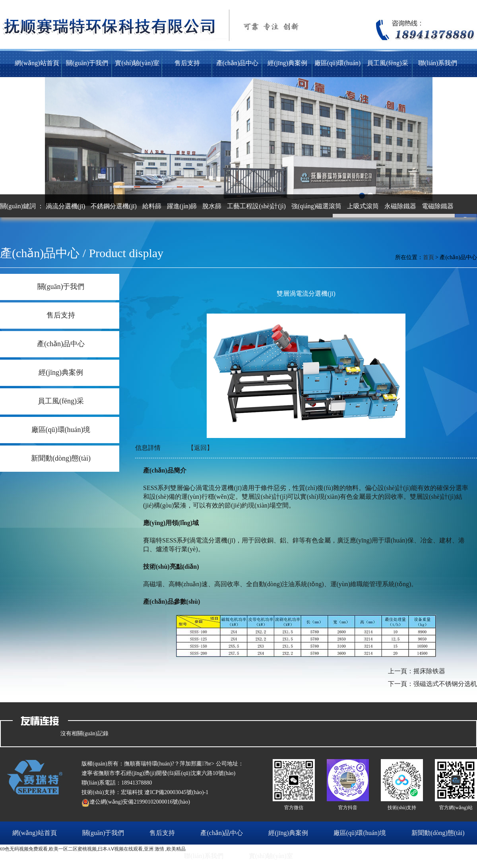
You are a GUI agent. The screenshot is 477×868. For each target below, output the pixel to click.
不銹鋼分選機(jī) (114, 206)
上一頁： (401, 671)
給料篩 (152, 206)
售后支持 (187, 63)
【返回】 (200, 448)
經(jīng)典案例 (287, 63)
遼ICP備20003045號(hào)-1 (176, 792)
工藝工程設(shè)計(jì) (256, 206)
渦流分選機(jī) (66, 206)
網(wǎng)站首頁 (37, 63)
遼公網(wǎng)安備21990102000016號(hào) (136, 802)
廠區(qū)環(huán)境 (337, 68)
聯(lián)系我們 (438, 63)
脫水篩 (212, 206)
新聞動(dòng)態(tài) (61, 458)
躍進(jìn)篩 (182, 206)
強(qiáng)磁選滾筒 (316, 206)
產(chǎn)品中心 (238, 63)
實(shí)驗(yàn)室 (137, 63)
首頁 (429, 257)
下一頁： (401, 684)
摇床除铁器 (429, 671)
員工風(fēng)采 (387, 63)
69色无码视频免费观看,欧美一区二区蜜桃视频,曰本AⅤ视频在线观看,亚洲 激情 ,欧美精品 (93, 849)
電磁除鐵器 (438, 206)
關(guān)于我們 (87, 63)
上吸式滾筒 (363, 206)
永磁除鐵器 (400, 206)
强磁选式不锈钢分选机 (445, 684)
